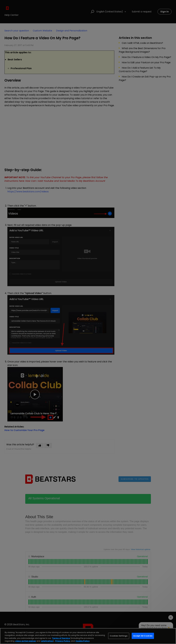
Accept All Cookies (143, 636)
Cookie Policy (83, 641)
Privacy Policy (63, 641)
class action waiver (26, 641)
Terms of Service (61, 638)
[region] (88, 636)
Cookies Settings (119, 636)
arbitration (47, 641)
